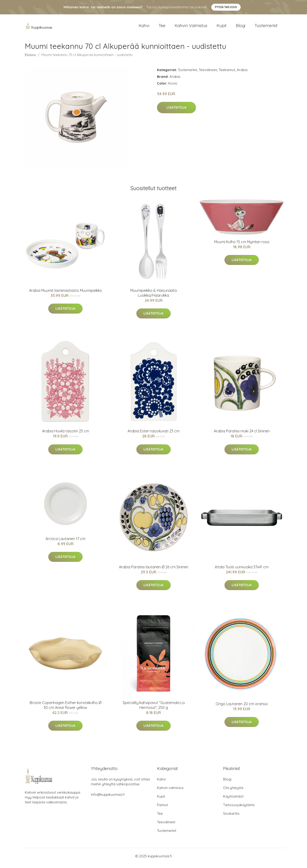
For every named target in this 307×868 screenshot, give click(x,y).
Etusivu (30, 59)
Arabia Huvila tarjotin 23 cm (66, 435)
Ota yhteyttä (233, 792)
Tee (162, 28)
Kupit (222, 28)
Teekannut (227, 74)
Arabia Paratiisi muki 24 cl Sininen (242, 435)
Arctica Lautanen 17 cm (65, 543)
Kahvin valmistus (191, 28)
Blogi (241, 28)
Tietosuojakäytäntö (239, 809)
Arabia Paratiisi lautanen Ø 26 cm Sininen (154, 571)
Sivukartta (231, 817)
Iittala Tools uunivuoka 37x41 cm (242, 571)
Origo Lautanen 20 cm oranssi (242, 708)
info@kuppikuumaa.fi (108, 798)
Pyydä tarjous (226, 7)
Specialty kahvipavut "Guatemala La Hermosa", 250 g (154, 709)
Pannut (162, 809)
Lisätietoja (176, 112)
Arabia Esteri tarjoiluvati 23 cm (153, 435)
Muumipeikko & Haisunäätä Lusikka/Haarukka (153, 297)
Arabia (242, 74)
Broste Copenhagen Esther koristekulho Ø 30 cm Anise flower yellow (66, 709)
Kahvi (144, 28)
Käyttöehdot (233, 800)
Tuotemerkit (266, 28)
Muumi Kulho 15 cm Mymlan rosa (242, 246)
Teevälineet (208, 74)
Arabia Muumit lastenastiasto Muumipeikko (66, 294)
